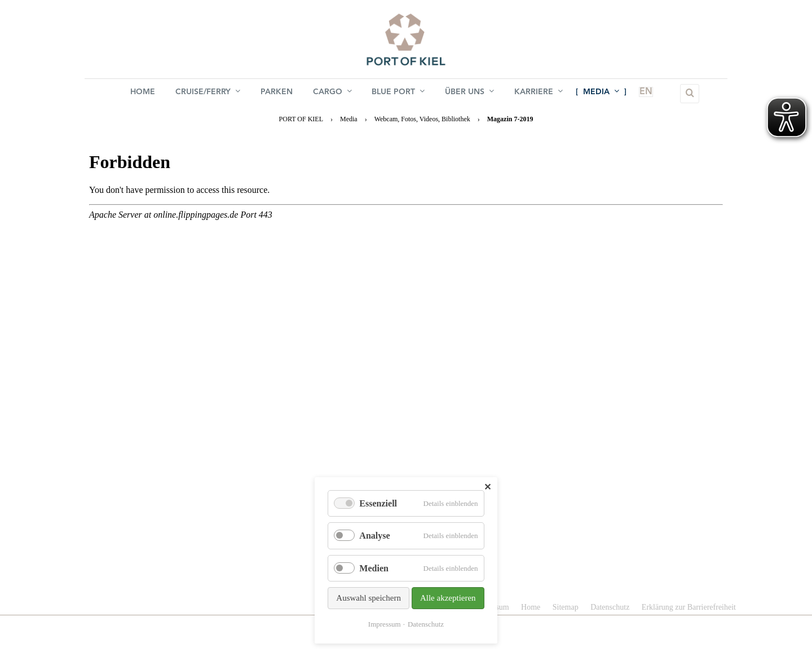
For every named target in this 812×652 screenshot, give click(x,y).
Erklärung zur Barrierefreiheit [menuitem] (689, 607)
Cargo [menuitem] (332, 93)
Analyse (374, 536)
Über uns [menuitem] (470, 93)
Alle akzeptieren (448, 598)
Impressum (385, 624)
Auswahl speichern (369, 598)
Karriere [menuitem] (539, 93)
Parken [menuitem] (277, 94)
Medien (374, 568)
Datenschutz (426, 624)
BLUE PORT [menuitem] (399, 93)
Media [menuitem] (602, 93)
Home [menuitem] (143, 94)
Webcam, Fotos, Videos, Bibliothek (422, 119)
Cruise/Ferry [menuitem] (208, 93)
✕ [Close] (487, 487)
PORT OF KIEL (301, 119)
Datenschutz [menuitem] (610, 607)
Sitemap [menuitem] (566, 607)
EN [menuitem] (639, 94)
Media (349, 119)
